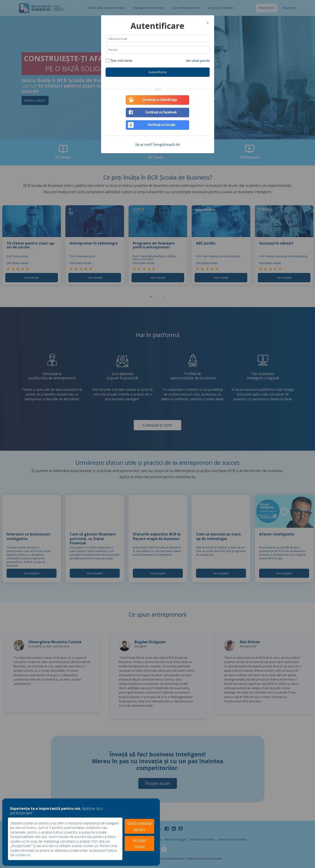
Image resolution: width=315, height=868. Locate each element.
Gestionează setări (139, 826)
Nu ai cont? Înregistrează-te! (158, 144)
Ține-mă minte (121, 60)
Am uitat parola (198, 60)
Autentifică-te (158, 72)
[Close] (208, 23)
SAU (158, 89)
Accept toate (140, 843)
